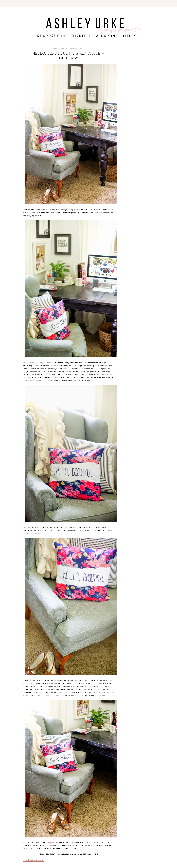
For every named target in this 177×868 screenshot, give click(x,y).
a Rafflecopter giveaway (33, 860)
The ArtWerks (52, 842)
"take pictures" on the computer (36, 380)
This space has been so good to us (37, 363)
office (82, 49)
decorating (72, 49)
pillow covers (28, 848)
